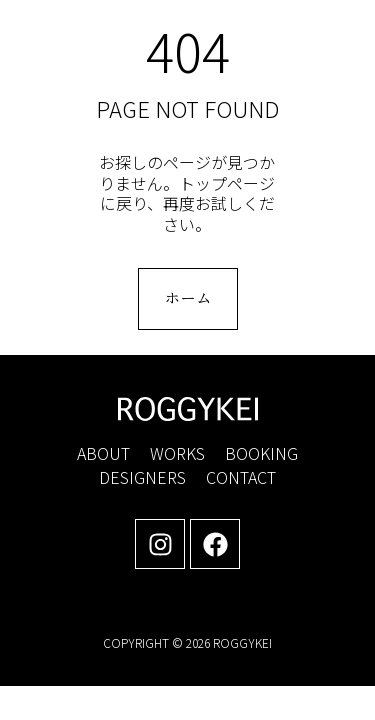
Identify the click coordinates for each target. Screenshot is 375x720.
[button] (330, 35)
